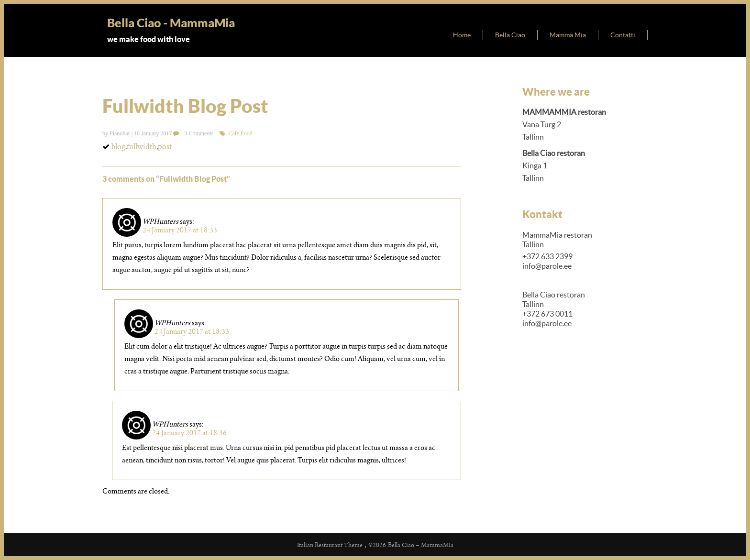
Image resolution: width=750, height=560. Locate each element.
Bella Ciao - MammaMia (171, 23)
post (165, 147)
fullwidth (142, 147)
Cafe (234, 133)
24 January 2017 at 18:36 (189, 433)
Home (462, 35)
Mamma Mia (568, 35)
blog (118, 147)
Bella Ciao (510, 35)
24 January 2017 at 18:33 (180, 230)
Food (247, 133)
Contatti (623, 35)
